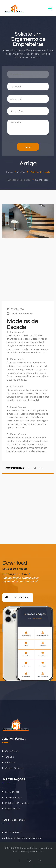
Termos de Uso (12, 797)
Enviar (28, 147)
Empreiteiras (42, 180)
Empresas (9, 762)
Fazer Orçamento (45, 866)
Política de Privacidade (16, 803)
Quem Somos (11, 751)
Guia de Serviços (13, 768)
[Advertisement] (28, 270)
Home (9, 172)
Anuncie (8, 757)
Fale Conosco (11, 792)
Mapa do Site (11, 809)
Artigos (21, 172)
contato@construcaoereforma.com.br (22, 838)
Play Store (15, 598)
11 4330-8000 (12, 832)
